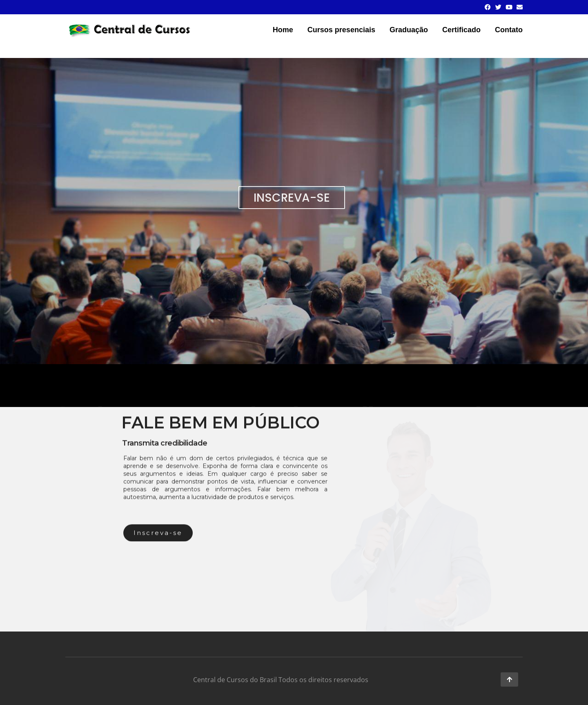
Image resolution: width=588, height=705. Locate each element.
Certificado (461, 30)
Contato (509, 30)
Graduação (409, 30)
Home (283, 30)
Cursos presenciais (341, 30)
